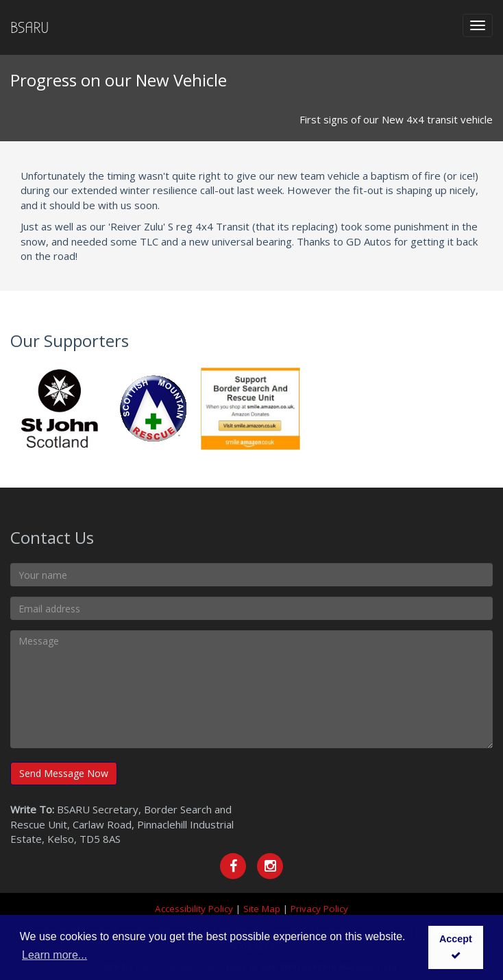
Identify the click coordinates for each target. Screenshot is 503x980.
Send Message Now (64, 773)
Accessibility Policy (194, 909)
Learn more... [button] (54, 955)
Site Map (262, 909)
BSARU (29, 27)
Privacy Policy (319, 909)
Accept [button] (456, 947)
